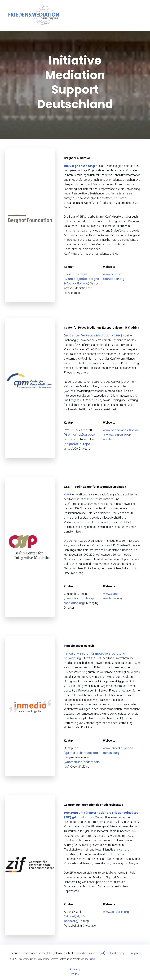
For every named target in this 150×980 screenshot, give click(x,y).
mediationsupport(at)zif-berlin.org (99, 953)
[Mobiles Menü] (144, 16)
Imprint (136, 953)
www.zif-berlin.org (116, 912)
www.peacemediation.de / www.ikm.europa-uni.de (121, 435)
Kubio (92, 959)
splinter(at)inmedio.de (81, 753)
